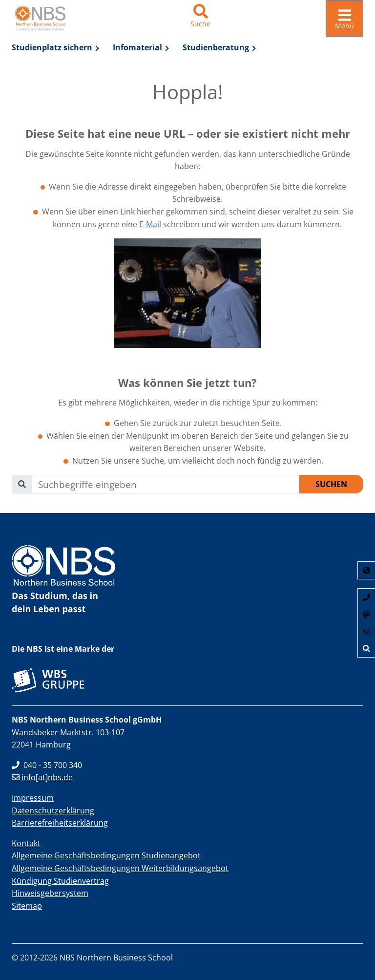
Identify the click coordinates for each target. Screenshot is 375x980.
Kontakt (26, 843)
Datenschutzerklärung (53, 810)
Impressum (33, 798)
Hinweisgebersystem (50, 893)
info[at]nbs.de (42, 777)
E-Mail (150, 224)
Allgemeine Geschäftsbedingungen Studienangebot (106, 855)
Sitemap (27, 906)
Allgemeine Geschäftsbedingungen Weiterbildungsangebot (120, 868)
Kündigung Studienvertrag (60, 880)
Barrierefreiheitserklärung (60, 823)
